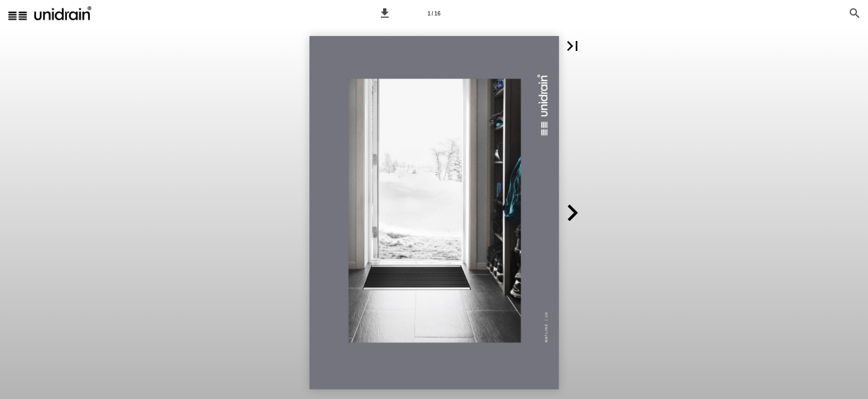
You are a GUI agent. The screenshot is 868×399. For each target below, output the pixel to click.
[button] (385, 13)
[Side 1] (434, 13)
